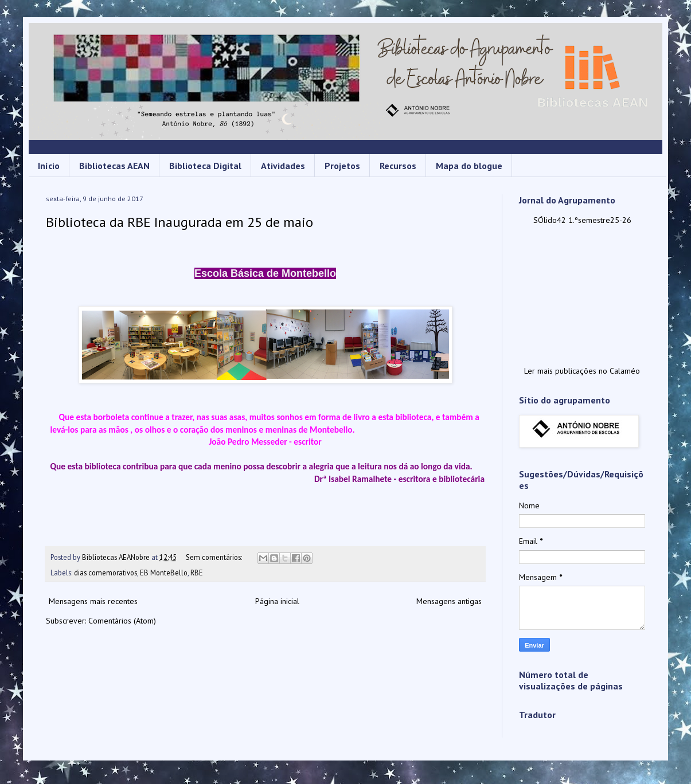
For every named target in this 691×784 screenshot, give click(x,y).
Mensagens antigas (449, 601)
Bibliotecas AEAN (114, 166)
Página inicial (277, 601)
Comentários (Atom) (122, 621)
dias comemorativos (106, 573)
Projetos (342, 166)
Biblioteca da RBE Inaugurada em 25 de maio (179, 222)
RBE (197, 573)
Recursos (398, 166)
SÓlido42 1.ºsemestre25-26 (582, 220)
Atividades (283, 166)
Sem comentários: (215, 557)
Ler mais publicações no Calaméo (582, 371)
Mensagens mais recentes (93, 601)
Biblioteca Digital (205, 166)
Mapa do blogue (469, 166)
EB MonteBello (164, 573)
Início (49, 166)
